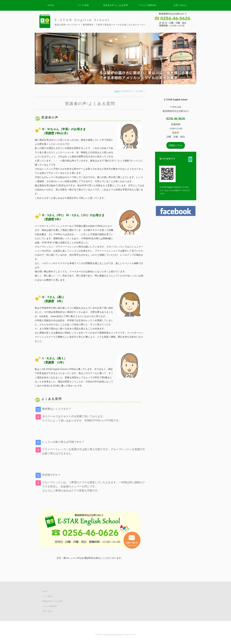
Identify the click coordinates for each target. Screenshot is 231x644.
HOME (51, 5)
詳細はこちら (176, 145)
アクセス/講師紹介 (148, 5)
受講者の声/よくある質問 (115, 5)
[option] (115, 58)
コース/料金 (83, 5)
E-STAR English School (113, 634)
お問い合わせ (180, 5)
